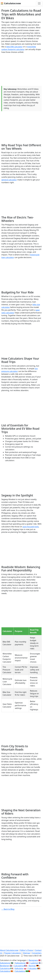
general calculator (9, 180)
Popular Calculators (13, 953)
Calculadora (5, 971)
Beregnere (33, 960)
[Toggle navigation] (39, 3)
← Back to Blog (8, 909)
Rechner (32, 966)
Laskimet (34, 963)
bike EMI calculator (14, 47)
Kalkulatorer (20, 963)
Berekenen (5, 966)
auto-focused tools (31, 527)
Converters (37, 953)
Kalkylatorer (5, 963)
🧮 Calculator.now (11, 3)
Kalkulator (19, 968)
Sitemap (26, 953)
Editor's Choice (27, 950)
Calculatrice (19, 966)
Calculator (33, 968)
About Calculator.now (9, 950)
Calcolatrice (5, 968)
